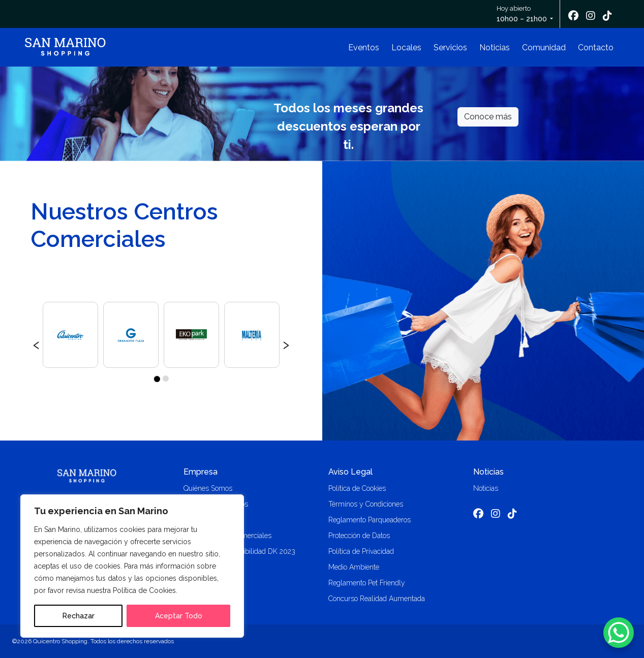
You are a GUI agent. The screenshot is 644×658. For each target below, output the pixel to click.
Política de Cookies (357, 488)
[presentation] (36, 343)
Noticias (495, 48)
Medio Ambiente (354, 567)
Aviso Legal (350, 472)
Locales (406, 48)
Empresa (201, 472)
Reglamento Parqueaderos (370, 520)
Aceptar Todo (179, 616)
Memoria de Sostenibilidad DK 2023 (239, 551)
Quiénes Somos (208, 488)
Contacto (596, 48)
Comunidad (544, 48)
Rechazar (79, 616)
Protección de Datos (359, 536)
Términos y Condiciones (366, 504)
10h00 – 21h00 (522, 19)
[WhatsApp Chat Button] (619, 633)
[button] (157, 379)
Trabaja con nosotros (216, 504)
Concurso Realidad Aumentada (377, 599)
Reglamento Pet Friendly (367, 583)
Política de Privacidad (361, 551)
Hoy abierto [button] (523, 14)
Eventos (364, 48)
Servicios (450, 48)
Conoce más (488, 117)
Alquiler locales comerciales (227, 536)
